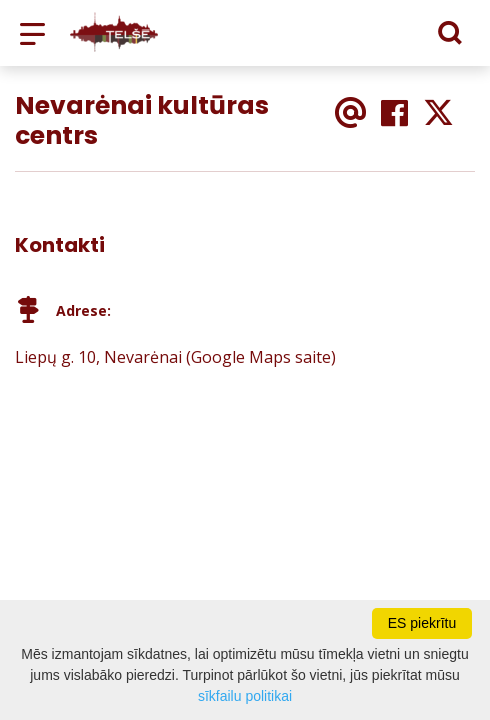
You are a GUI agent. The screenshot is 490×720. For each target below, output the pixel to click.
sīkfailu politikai (245, 696)
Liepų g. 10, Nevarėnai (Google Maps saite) (175, 357)
